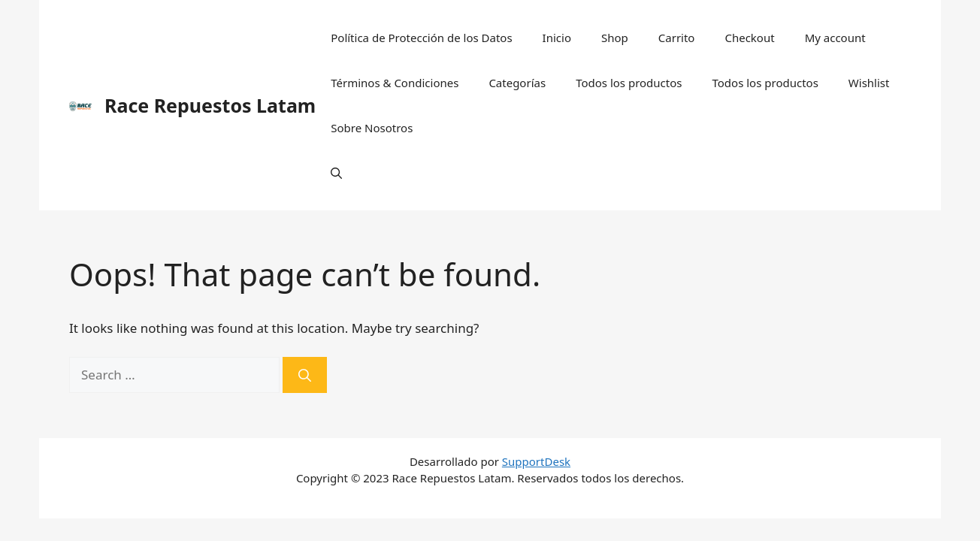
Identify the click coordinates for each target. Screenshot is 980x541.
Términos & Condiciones (395, 83)
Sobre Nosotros (372, 128)
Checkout (749, 38)
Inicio (557, 38)
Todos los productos (629, 83)
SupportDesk (536, 461)
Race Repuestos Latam (210, 105)
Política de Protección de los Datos (421, 38)
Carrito (677, 38)
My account (835, 38)
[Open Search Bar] (336, 173)
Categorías (517, 83)
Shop (615, 38)
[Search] (305, 375)
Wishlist (869, 83)
